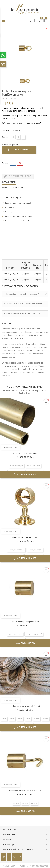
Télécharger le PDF (17, 176)
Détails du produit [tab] (13, 187)
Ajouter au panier (19, 150)
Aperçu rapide (11, 447)
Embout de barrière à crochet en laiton (25, 791)
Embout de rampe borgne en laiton (25, 622)
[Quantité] (13, 137)
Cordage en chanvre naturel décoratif (25, 706)
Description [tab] (9, 182)
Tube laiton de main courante (25, 453)
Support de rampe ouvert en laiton (25, 537)
